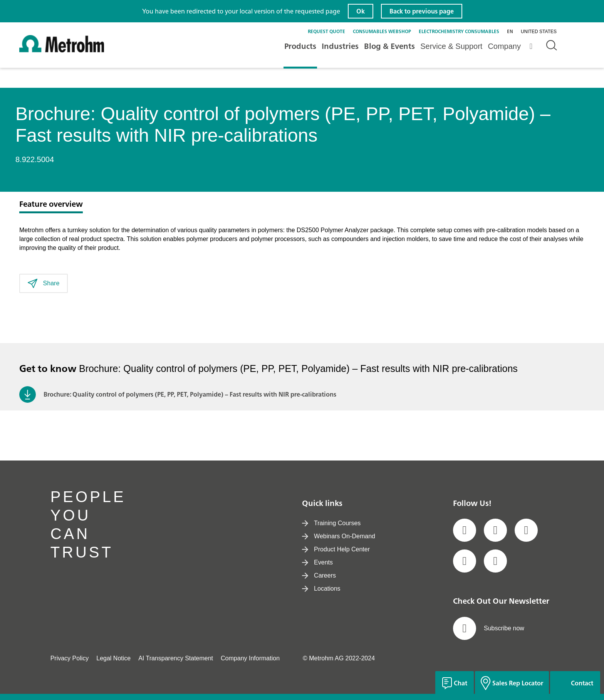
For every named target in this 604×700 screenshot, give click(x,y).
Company (504, 46)
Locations (321, 589)
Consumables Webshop (382, 31)
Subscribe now (489, 628)
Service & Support (451, 46)
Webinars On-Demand (339, 536)
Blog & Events (389, 46)
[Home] (62, 51)
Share (44, 284)
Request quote (326, 31)
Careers (319, 575)
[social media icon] (465, 530)
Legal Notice (113, 658)
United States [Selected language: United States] (539, 32)
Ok (361, 11)
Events (317, 562)
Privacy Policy (70, 658)
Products (300, 46)
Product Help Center (336, 549)
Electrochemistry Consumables (459, 31)
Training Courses (331, 523)
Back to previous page (422, 11)
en (510, 31)
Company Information (250, 658)
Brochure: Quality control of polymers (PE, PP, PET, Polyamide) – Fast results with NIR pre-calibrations (190, 394)
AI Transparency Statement (176, 658)
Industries (340, 46)
